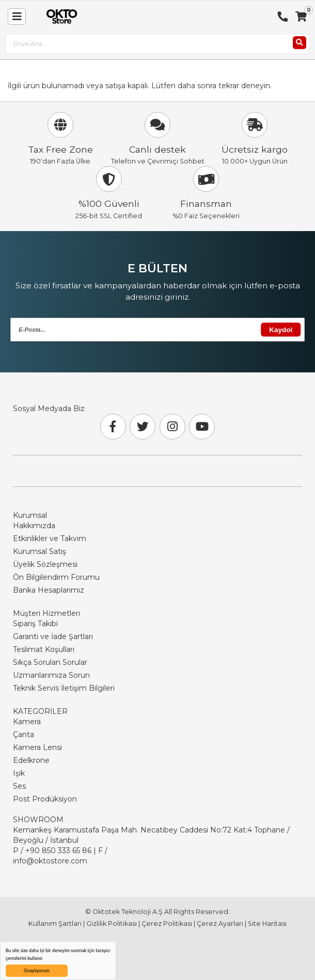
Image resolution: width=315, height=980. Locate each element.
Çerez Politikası (167, 924)
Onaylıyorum (37, 971)
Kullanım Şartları (55, 924)
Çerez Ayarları (220, 924)
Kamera (27, 722)
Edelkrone (31, 760)
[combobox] (157, 44)
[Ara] (300, 43)
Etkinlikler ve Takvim (50, 538)
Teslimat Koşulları (44, 649)
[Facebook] (113, 427)
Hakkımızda (34, 526)
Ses (19, 786)
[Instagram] (172, 427)
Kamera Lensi (37, 747)
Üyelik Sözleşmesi (45, 564)
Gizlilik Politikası (112, 924)
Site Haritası (267, 924)
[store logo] (59, 17)
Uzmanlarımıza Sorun (51, 675)
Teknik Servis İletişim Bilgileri (64, 688)
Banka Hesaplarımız (49, 590)
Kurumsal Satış (40, 551)
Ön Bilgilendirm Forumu (56, 577)
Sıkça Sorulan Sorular (50, 662)
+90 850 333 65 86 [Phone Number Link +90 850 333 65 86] (58, 851)
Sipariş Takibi (35, 624)
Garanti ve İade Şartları (53, 636)
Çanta (23, 734)
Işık (19, 773)
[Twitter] (143, 427)
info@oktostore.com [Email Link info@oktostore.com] (50, 861)
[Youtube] (202, 427)
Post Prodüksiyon (45, 799)
